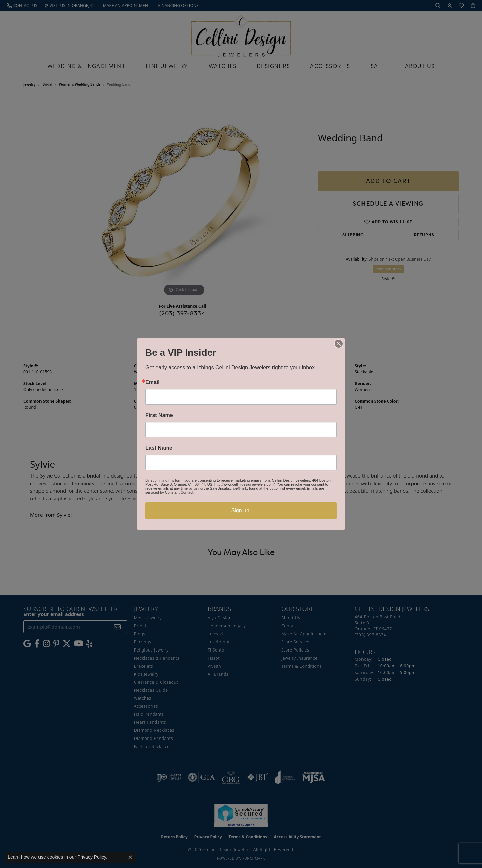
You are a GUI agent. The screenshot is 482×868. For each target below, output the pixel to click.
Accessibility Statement (297, 837)
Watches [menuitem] (143, 698)
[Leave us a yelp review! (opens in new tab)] (89, 644)
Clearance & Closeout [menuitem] (156, 682)
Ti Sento (216, 650)
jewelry (30, 84)
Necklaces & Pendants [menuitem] (157, 658)
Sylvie (250, 372)
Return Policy (174, 837)
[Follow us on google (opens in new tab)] (27, 644)
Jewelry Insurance (299, 658)
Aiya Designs (221, 618)
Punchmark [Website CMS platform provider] (254, 858)
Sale (378, 66)
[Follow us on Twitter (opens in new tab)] (67, 644)
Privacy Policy (208, 837)
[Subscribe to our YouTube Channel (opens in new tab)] (78, 644)
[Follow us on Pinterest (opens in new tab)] (56, 644)
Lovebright (219, 642)
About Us (420, 66)
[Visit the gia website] (202, 777)
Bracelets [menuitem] (143, 666)
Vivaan (214, 666)
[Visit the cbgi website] (231, 777)
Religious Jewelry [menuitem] (151, 650)
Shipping (353, 235)
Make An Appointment (304, 634)
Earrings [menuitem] (143, 642)
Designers (273, 66)
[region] (184, 197)
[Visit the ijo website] (169, 777)
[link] (22, 6)
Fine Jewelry (167, 66)
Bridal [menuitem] (140, 626)
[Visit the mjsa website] (314, 777)
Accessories (330, 66)
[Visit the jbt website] (258, 777)
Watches (222, 66)
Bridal (47, 84)
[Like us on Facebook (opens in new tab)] (37, 644)
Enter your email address (54, 614)
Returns (424, 235)
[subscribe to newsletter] (118, 627)
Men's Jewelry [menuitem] (148, 618)
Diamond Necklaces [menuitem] (154, 730)
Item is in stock (388, 269)
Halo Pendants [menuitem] (149, 714)
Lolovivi (215, 634)
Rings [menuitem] (140, 634)
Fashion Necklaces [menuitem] (153, 746)
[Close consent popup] (130, 857)
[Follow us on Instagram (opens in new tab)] (46, 644)
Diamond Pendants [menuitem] (153, 738)
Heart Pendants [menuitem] (150, 722)
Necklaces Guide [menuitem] (151, 690)
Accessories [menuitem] (146, 706)
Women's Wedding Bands (80, 84)
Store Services (296, 642)
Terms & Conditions (301, 666)
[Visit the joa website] (285, 777)
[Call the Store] (370, 635)
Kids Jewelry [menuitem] (146, 674)
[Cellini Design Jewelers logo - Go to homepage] (241, 34)
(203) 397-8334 (183, 313)
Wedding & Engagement (86, 66)
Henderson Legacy (227, 626)
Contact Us (292, 626)
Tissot (214, 658)
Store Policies (295, 650)
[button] (438, 6)
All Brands (218, 674)
